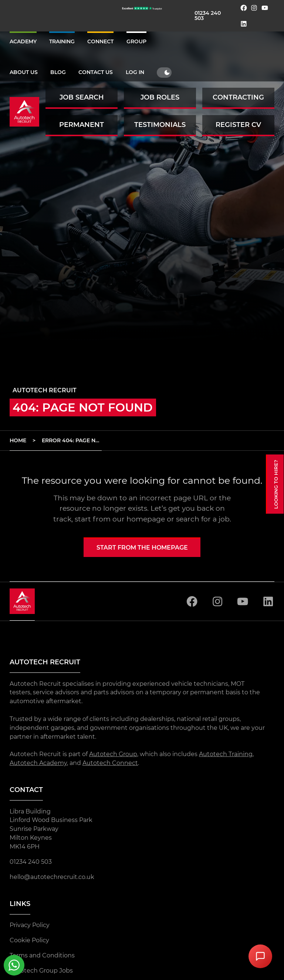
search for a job (203, 519)
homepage (146, 519)
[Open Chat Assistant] (260, 956)
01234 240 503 (208, 16)
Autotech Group (113, 754)
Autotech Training (226, 754)
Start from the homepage (142, 548)
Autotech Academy (38, 763)
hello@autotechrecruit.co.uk (52, 877)
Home (18, 440)
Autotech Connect (110, 763)
